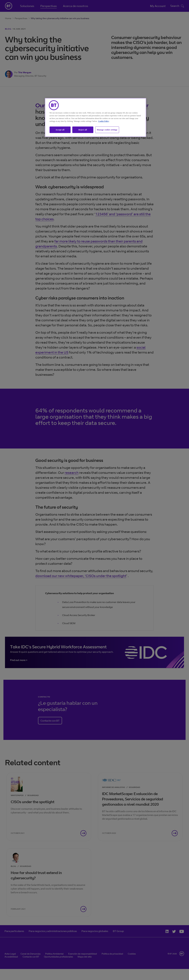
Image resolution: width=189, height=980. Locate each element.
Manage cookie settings (107, 130)
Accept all (60, 130)
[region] (96, 118)
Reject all (83, 130)
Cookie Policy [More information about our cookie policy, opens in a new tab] (104, 121)
